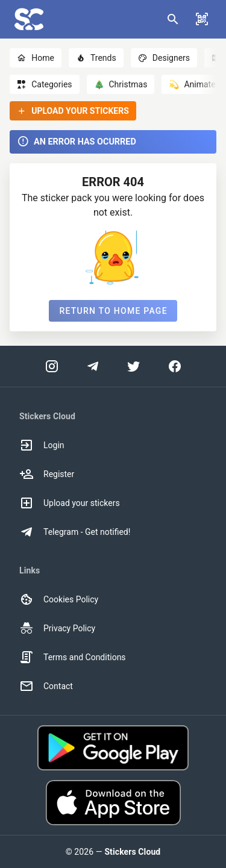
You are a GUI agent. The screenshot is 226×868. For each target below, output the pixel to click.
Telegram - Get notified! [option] (75, 532)
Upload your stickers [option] (70, 503)
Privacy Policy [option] (57, 628)
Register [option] (47, 474)
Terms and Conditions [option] (73, 657)
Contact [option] (46, 686)
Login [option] (42, 445)
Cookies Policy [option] (59, 599)
